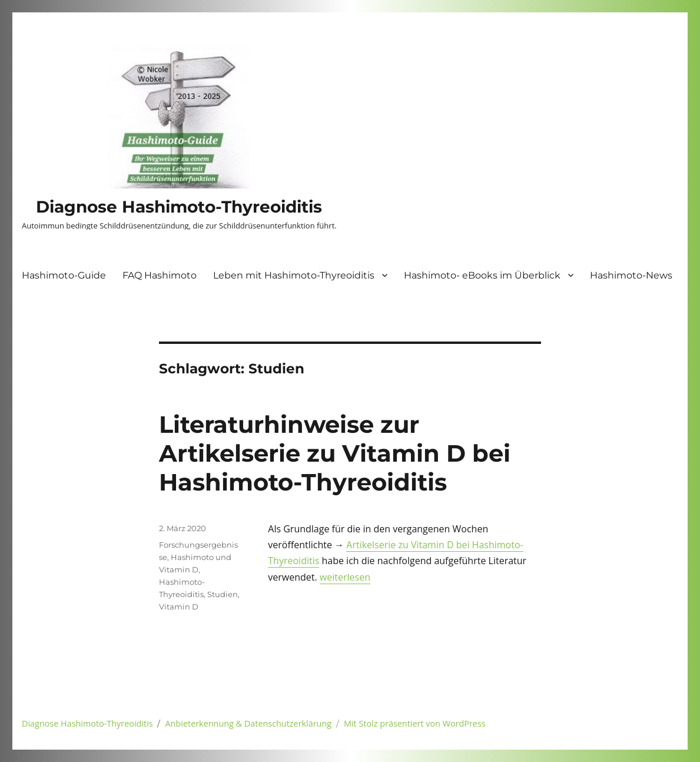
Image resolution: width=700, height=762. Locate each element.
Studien (223, 594)
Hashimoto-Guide (64, 275)
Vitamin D (179, 607)
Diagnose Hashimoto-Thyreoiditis (179, 207)
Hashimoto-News (631, 275)
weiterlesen (345, 577)
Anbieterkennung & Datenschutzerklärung (249, 723)
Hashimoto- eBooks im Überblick (482, 275)
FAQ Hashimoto (160, 275)
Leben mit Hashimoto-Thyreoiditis (294, 275)
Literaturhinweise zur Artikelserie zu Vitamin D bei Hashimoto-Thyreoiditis (335, 453)
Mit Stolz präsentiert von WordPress (415, 723)
